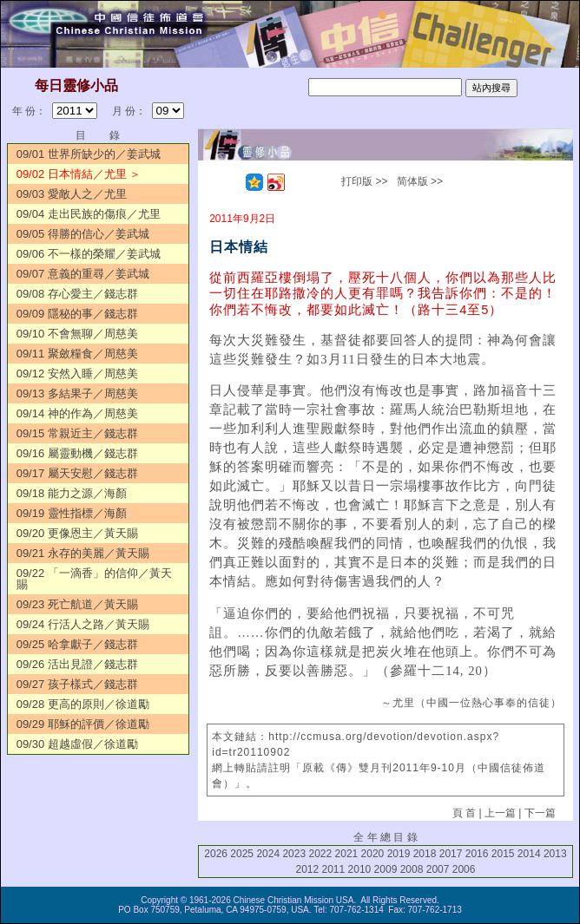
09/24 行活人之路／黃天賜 (83, 624)
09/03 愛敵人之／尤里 (72, 194)
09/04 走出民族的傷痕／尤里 (89, 214)
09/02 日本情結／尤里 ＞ (79, 174)
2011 (334, 869)
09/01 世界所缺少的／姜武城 (89, 154)
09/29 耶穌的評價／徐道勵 (83, 724)
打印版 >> (364, 181)
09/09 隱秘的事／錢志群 (77, 314)
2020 (373, 854)
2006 (464, 869)
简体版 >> (420, 181)
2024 (268, 854)
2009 (386, 869)
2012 (307, 869)
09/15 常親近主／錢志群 (77, 433)
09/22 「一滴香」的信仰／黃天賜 (94, 579)
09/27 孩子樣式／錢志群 (77, 684)
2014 (529, 854)
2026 (216, 854)
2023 (294, 854)
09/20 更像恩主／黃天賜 (77, 533)
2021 (347, 854)
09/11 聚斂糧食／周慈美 (77, 354)
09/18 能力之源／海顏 (72, 493)
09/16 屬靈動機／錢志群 (77, 453)
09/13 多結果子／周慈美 (77, 393)
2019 (399, 854)
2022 (320, 854)
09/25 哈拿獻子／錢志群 (77, 644)
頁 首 (464, 813)
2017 (451, 854)
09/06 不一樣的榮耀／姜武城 (89, 254)
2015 (503, 854)
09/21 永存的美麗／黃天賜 (83, 553)
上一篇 (500, 813)
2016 (477, 854)
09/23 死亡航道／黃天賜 (77, 604)
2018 (425, 854)
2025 (242, 854)
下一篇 (540, 813)
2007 (438, 869)
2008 (412, 869)
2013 (555, 854)
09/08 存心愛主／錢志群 (77, 294)
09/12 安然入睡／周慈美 (77, 374)
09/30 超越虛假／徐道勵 (77, 744)
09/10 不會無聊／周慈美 (77, 334)
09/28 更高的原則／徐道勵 (83, 704)
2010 (360, 869)
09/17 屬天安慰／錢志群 (77, 473)
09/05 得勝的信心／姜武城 (83, 234)
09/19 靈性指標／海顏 (72, 513)
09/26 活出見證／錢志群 (77, 664)
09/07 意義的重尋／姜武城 (83, 274)
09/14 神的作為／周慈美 (77, 413)
